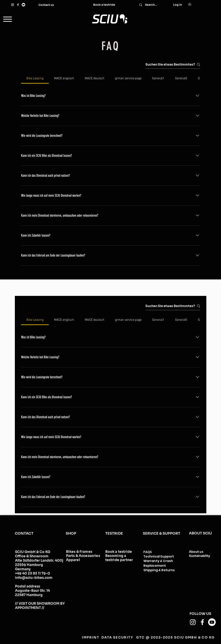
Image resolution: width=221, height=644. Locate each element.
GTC (140, 637)
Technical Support (159, 556)
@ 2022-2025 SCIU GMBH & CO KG (180, 637)
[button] (191, 4)
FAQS (148, 552)
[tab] (35, 78)
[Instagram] (13, 5)
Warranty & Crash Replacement (158, 563)
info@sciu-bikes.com (34, 578)
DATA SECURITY (117, 637)
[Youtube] (23, 5)
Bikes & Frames (79, 552)
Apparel (73, 560)
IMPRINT (91, 637)
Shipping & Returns (159, 570)
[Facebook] (18, 5)
